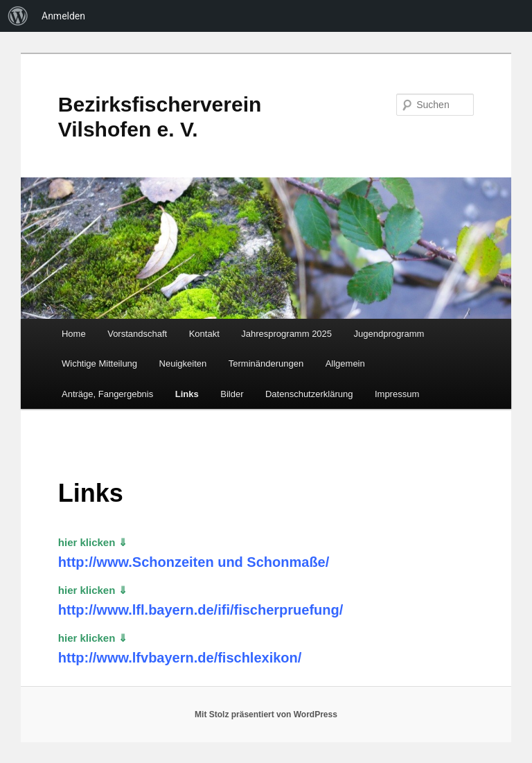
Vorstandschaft (137, 334)
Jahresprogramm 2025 (286, 334)
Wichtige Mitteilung (99, 363)
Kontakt (204, 334)
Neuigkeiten (183, 363)
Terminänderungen (266, 363)
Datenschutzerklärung (309, 394)
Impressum (397, 394)
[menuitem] (18, 16)
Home (74, 334)
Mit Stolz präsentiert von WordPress (266, 714)
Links (187, 394)
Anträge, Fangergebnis (107, 394)
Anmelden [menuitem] (63, 16)
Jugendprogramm (389, 334)
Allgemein (345, 363)
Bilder (232, 394)
